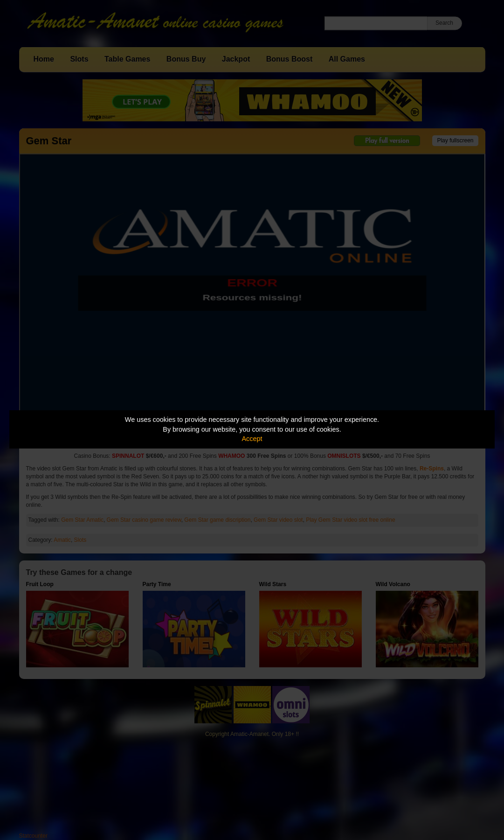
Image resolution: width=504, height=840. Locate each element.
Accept (252, 439)
